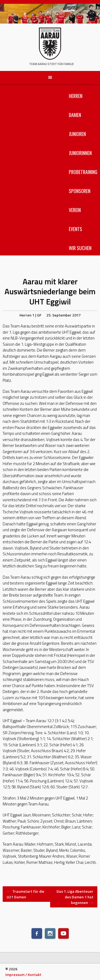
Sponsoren (80, 191)
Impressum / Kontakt (23, 975)
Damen (75, 115)
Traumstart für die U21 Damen (25, 894)
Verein (75, 210)
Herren (76, 96)
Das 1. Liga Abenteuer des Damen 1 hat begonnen (75, 897)
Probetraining (83, 172)
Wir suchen (80, 248)
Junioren (77, 134)
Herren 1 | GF (30, 315)
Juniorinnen (80, 153)
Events (75, 229)
